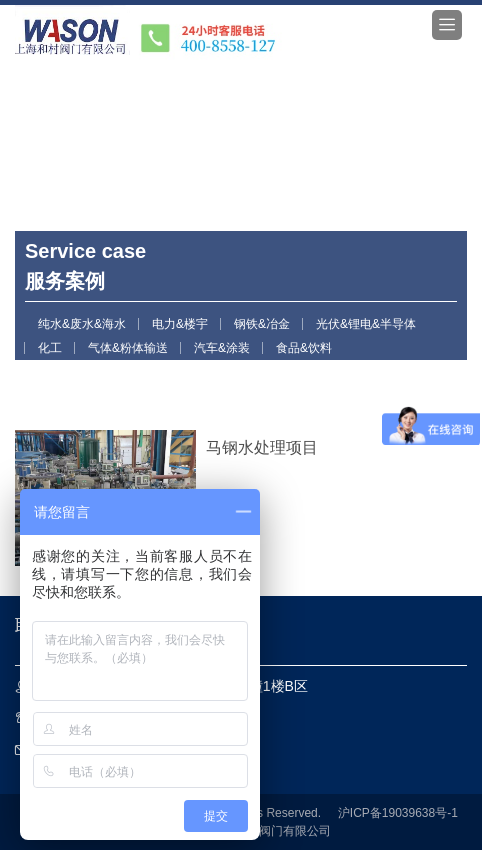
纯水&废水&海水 (82, 324)
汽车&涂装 (222, 348)
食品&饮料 (304, 348)
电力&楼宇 (180, 324)
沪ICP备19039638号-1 (398, 813)
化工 (50, 348)
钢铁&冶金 (262, 324)
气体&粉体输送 (128, 348)
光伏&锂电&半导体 (366, 324)
